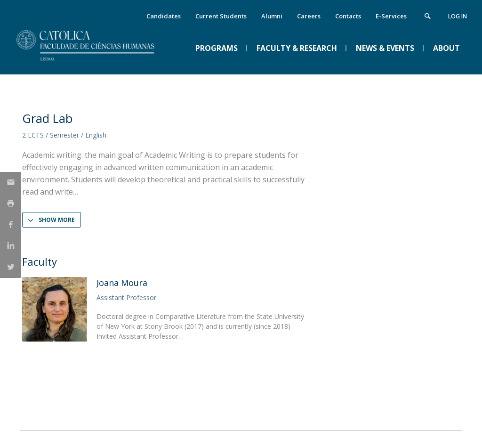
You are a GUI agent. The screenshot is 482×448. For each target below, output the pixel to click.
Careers (309, 16)
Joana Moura (122, 283)
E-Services (391, 16)
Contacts (348, 16)
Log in (458, 16)
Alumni (272, 16)
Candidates (164, 16)
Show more (57, 220)
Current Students (221, 16)
